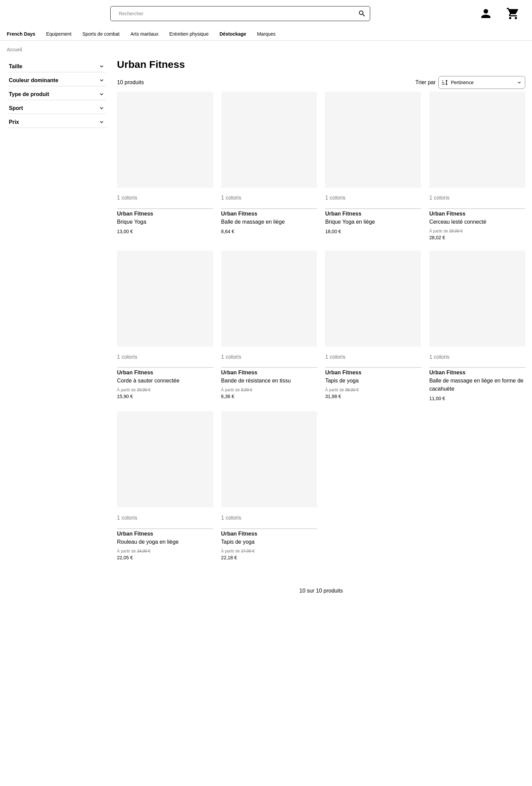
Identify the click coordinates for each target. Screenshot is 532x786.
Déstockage (233, 34)
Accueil (14, 50)
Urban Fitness (135, 214)
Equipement (59, 34)
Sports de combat (101, 34)
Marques (266, 34)
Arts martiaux (145, 34)
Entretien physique (189, 34)
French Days (21, 34)
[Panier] (513, 14)
